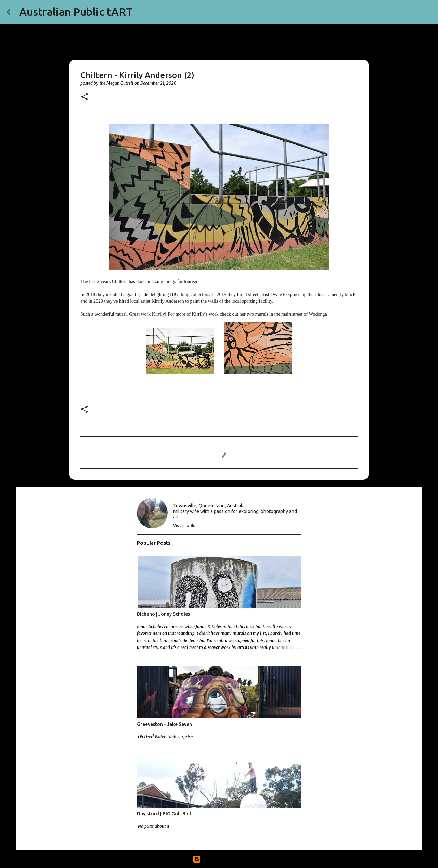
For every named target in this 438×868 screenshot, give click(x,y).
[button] (85, 97)
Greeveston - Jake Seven (164, 724)
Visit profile (184, 525)
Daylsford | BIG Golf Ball (164, 814)
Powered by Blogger (219, 859)
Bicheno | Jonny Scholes (163, 614)
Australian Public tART (76, 12)
